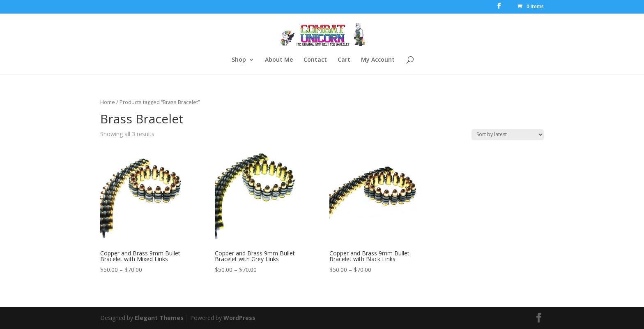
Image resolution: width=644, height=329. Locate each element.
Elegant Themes (159, 318)
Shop (239, 60)
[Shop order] (508, 135)
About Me (279, 60)
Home (108, 102)
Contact (315, 60)
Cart (344, 60)
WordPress (239, 318)
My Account (378, 60)
